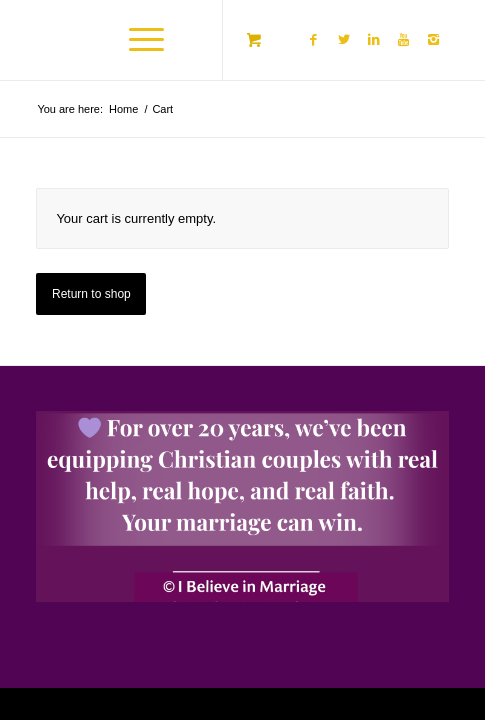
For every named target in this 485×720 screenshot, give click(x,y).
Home (123, 109)
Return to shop (91, 294)
